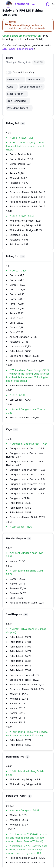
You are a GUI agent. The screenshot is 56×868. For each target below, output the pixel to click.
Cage (12, 87)
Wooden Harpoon (32, 87)
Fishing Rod (16, 80)
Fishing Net (35, 80)
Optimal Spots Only (24, 72)
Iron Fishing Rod (18, 101)
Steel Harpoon (17, 94)
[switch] (9, 72)
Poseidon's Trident (19, 108)
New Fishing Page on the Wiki (18, 49)
